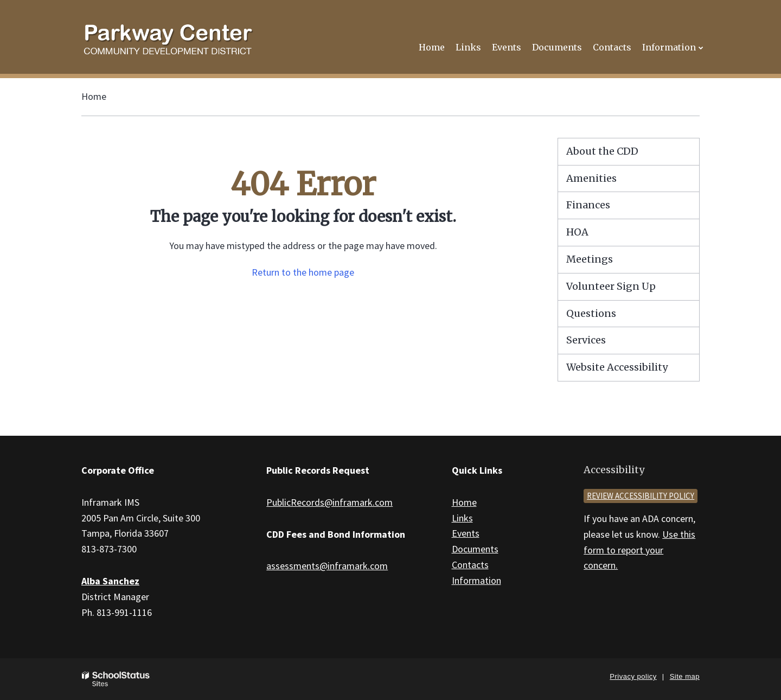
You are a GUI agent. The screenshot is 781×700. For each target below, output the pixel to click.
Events (466, 533)
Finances (588, 205)
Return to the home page (303, 272)
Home (94, 96)
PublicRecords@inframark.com (329, 502)
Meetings (590, 259)
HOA (577, 232)
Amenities (591, 178)
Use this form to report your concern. (639, 550)
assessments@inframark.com (327, 566)
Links (462, 518)
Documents (475, 549)
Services (586, 340)
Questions (591, 313)
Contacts (470, 565)
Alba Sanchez (110, 581)
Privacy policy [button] (633, 676)
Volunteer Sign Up (611, 286)
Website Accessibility (617, 367)
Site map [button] (685, 676)
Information (476, 580)
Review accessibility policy (641, 496)
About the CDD (602, 151)
